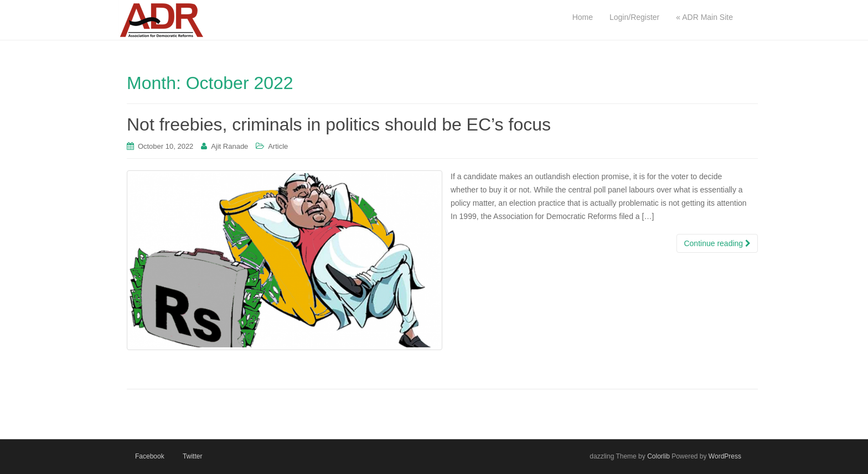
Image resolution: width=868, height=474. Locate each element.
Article (278, 146)
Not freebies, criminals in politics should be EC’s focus (339, 124)
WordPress (725, 456)
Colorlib (658, 456)
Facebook (150, 456)
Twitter (192, 456)
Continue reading (717, 243)
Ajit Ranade (229, 146)
